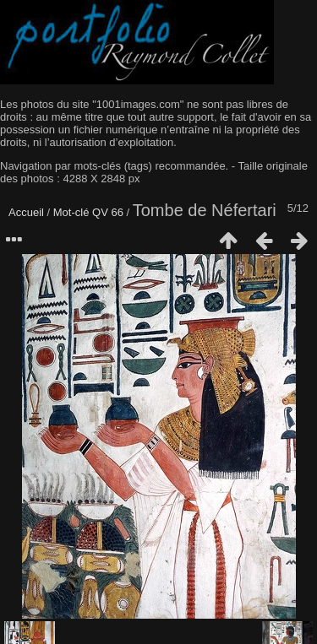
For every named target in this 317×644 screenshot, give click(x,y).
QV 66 (108, 212)
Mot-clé (71, 212)
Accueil (26, 212)
